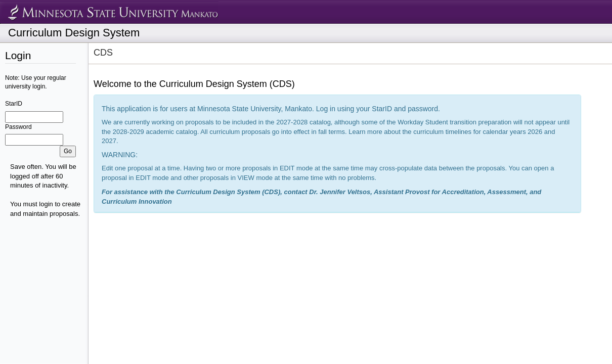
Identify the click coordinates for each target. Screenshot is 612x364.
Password (18, 127)
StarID (14, 104)
